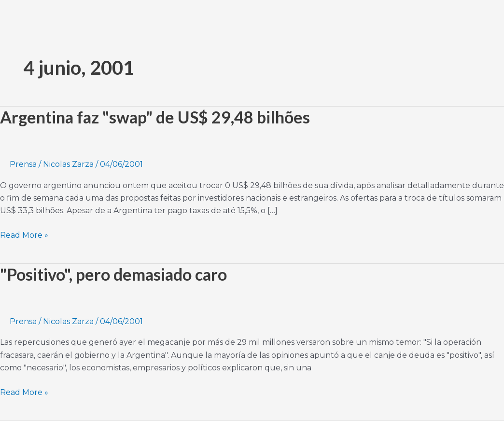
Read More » (24, 234)
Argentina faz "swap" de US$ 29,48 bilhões (155, 117)
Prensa (23, 164)
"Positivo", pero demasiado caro (113, 274)
